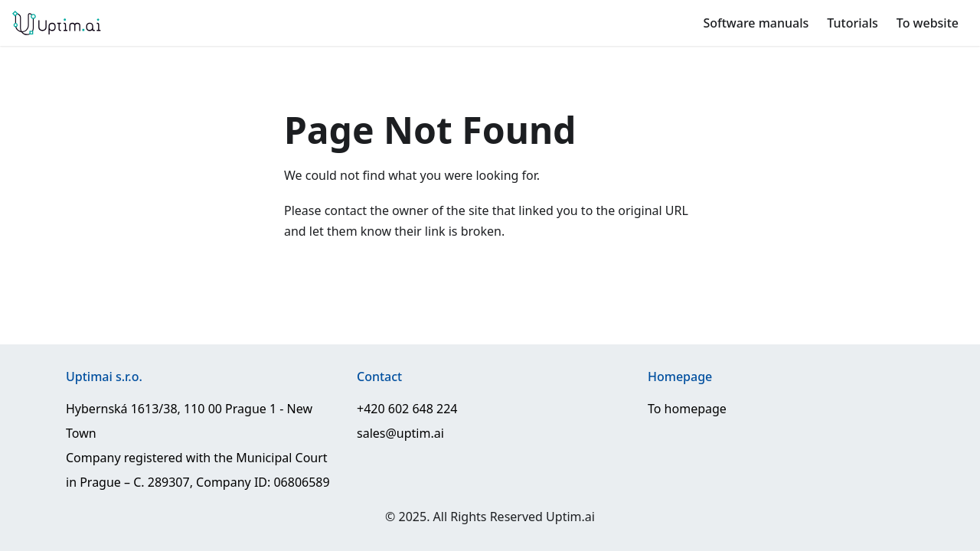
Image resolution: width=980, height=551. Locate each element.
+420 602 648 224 (407, 409)
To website (928, 23)
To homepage (687, 409)
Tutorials (852, 23)
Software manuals (756, 23)
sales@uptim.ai (400, 433)
